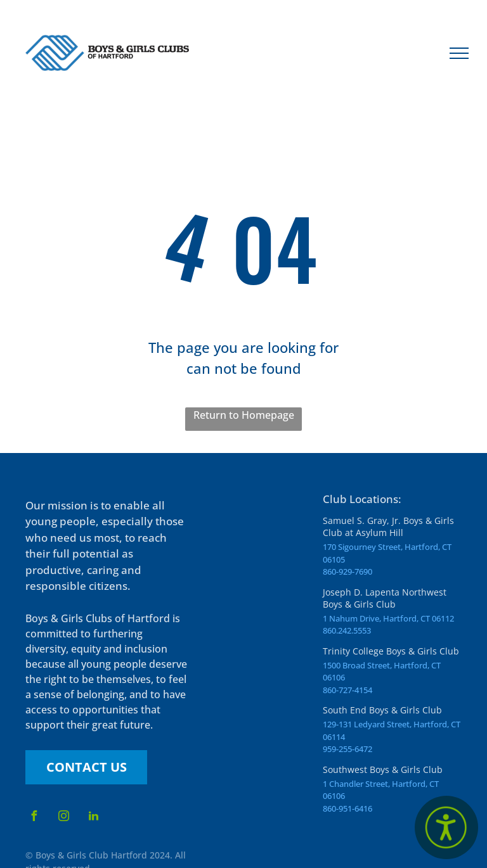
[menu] (459, 53)
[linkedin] (93, 818)
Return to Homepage (244, 415)
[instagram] (63, 818)
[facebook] (34, 818)
